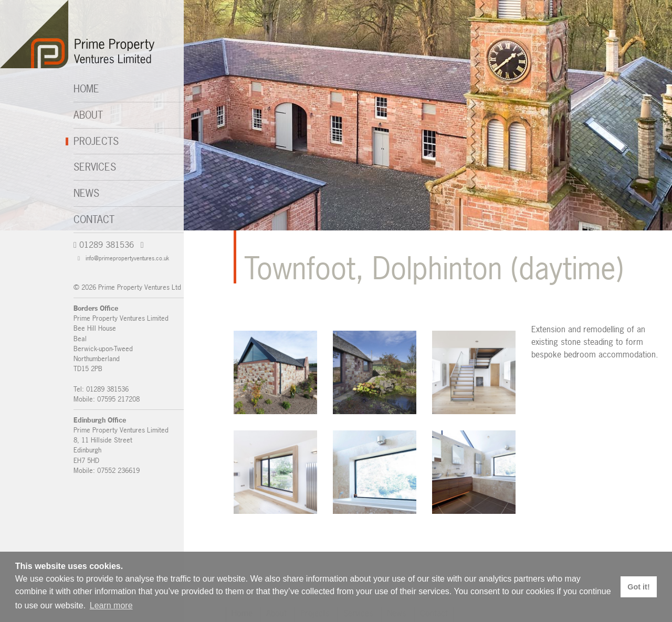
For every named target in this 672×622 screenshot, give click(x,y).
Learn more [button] (111, 605)
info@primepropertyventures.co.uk (123, 258)
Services (95, 167)
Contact (94, 219)
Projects (96, 141)
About (88, 115)
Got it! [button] (638, 587)
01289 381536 (104, 245)
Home (86, 89)
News (86, 193)
